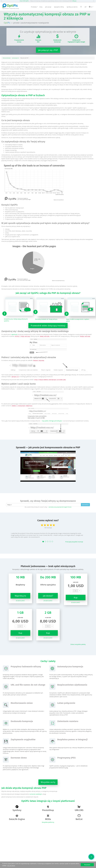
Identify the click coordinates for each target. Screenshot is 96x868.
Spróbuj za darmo (72, 7)
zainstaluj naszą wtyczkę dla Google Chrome (60, 507)
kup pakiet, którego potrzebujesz (52, 421)
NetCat (79, 817)
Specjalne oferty (59, 7)
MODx (48, 817)
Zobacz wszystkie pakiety (78, 644)
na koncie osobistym (36, 794)
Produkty (34, 7)
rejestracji (14, 334)
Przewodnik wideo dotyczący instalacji (48, 326)
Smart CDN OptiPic (24, 1)
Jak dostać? (48, 596)
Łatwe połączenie (66, 703)
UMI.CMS (79, 808)
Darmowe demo (19, 758)
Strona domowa (7, 58)
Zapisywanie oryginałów (23, 739)
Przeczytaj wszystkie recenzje (74, 542)
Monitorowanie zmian (22, 703)
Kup (76, 598)
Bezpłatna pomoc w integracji (72, 739)
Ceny (41, 7)
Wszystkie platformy (48, 822)
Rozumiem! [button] (87, 865)
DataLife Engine (17, 817)
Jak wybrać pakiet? (20, 600)
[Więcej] (74, 1)
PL (91, 7)
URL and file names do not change (28, 685)
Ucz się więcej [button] (11, 866)
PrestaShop (48, 808)
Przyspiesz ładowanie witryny (26, 667)
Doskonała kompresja (22, 721)
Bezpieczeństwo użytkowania (72, 685)
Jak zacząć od (15, 58)
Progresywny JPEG (66, 758)
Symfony (17, 808)
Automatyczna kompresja (70, 667)
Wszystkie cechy (48, 782)
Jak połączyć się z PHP (48, 50)
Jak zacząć (48, 7)
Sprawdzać (85, 505)
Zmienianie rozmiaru (68, 721)
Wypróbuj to (20, 596)
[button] (2, 1)
